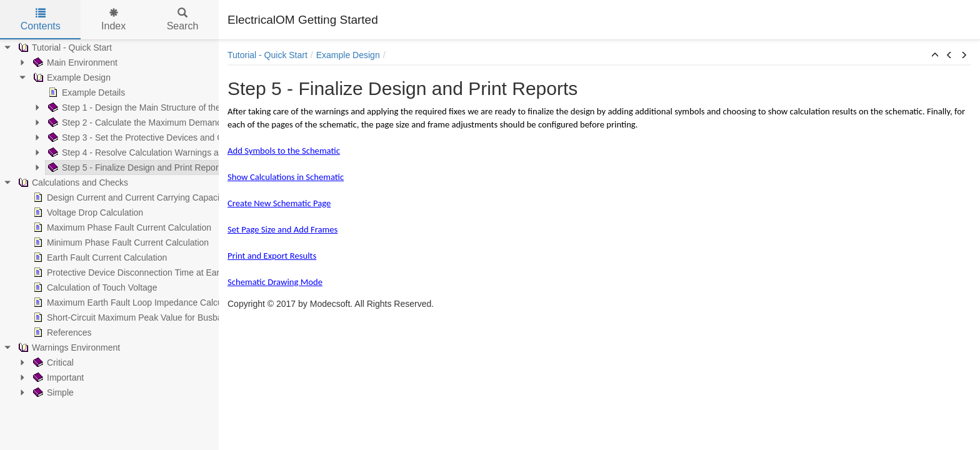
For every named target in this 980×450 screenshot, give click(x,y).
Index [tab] (113, 20)
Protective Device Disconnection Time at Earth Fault (131, 272)
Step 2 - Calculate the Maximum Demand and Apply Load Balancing (177, 122)
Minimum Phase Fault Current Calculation (111, 242)
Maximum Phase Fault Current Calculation (112, 227)
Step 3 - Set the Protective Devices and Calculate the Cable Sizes (173, 137)
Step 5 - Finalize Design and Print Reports (127, 167)
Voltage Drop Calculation (78, 212)
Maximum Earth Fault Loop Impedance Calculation (128, 302)
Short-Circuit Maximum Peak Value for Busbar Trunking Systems (155, 317)
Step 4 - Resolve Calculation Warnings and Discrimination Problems (177, 152)
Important (48, 377)
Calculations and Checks (63, 182)
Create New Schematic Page (279, 203)
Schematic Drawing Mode (275, 282)
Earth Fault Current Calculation (90, 257)
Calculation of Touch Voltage (85, 287)
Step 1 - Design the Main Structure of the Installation (147, 107)
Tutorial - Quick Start (55, 47)
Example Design (62, 77)
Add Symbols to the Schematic (284, 151)
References (52, 332)
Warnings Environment (59, 347)
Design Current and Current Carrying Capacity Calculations (145, 197)
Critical (43, 362)
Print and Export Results (272, 256)
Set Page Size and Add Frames (282, 229)
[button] (935, 56)
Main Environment (65, 62)
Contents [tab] (41, 20)
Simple (43, 392)
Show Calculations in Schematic (286, 177)
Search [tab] (183, 20)
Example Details (77, 92)
